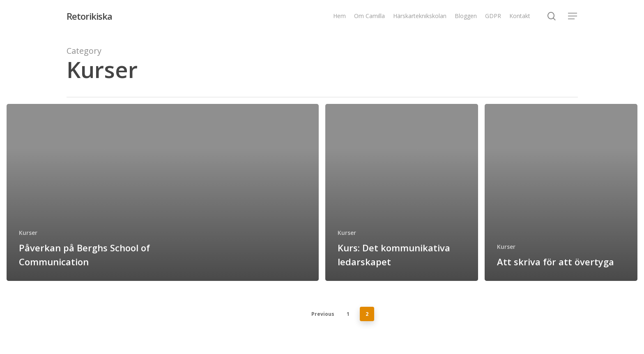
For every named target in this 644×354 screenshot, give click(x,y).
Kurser (28, 233)
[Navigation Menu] (573, 16)
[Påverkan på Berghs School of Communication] (163, 192)
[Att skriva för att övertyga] (561, 192)
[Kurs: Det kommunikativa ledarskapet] (402, 192)
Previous (323, 314)
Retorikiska (89, 16)
